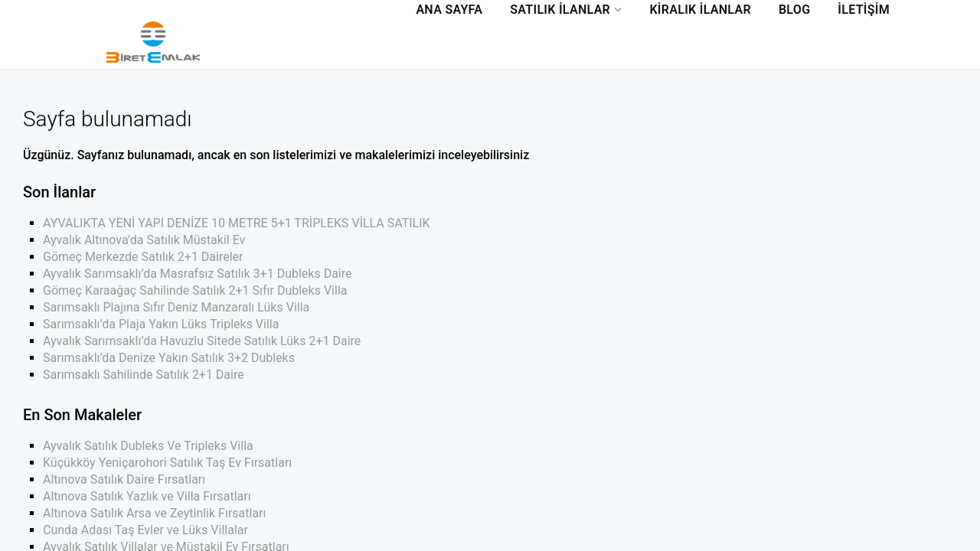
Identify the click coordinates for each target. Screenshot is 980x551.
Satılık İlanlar (560, 10)
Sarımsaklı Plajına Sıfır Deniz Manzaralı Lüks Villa (176, 307)
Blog (794, 10)
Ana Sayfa (449, 10)
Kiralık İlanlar (700, 10)
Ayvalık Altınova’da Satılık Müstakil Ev (144, 240)
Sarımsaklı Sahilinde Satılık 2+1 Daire (144, 375)
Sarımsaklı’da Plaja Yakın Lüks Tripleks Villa (161, 324)
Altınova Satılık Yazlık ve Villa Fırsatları (147, 496)
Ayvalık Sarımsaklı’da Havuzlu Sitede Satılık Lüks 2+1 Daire (202, 341)
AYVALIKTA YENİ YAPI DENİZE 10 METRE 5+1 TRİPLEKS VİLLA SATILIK (237, 223)
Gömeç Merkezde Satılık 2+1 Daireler (143, 257)
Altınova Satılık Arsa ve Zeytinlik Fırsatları (154, 513)
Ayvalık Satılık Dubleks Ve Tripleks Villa (148, 446)
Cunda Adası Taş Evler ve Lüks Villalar (145, 530)
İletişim (864, 10)
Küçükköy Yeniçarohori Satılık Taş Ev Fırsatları (167, 463)
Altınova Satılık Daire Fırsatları (124, 479)
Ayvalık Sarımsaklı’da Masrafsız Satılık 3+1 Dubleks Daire (198, 274)
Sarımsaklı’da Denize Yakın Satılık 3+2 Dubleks (169, 358)
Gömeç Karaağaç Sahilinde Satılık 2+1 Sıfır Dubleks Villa (195, 290)
